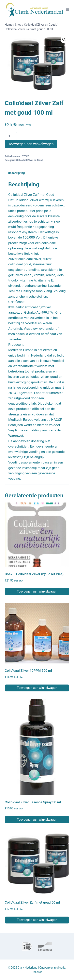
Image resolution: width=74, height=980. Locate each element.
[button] (64, 40)
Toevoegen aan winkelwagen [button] (37, 591)
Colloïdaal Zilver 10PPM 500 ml (28, 671)
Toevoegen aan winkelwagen (31, 144)
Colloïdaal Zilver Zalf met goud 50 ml (32, 902)
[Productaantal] (11, 136)
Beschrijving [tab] (16, 173)
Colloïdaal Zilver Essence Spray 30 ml (33, 802)
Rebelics (37, 972)
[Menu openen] (68, 10)
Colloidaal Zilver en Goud (29, 160)
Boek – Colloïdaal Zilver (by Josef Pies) (34, 574)
